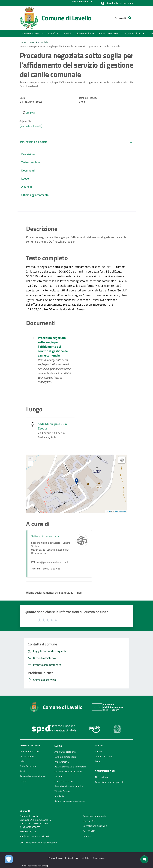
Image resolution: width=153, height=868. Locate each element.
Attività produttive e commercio (70, 767)
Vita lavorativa (62, 762)
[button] (117, 3)
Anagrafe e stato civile (66, 752)
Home (23, 42)
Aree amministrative (30, 751)
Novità (33, 42)
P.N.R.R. (87, 836)
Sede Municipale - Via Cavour (52, 426)
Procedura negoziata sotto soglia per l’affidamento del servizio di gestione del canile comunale (70, 46)
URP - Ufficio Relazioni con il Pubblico (38, 843)
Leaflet (108, 511)
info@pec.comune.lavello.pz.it (35, 836)
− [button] (30, 464)
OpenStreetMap (120, 511)
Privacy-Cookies (56, 858)
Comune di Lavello (67, 18)
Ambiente (59, 796)
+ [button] (30, 459)
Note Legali (73, 858)
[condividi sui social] (28, 113)
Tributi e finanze (62, 791)
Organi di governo (28, 756)
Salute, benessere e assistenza (70, 801)
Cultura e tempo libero (65, 757)
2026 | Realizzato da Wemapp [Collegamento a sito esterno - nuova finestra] (35, 866)
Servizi (58, 746)
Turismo (58, 777)
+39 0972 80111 (28, 832)
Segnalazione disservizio (95, 826)
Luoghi (23, 781)
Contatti (25, 811)
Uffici (22, 761)
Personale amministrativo (33, 776)
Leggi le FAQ (89, 821)
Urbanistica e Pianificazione (68, 771)
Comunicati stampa (105, 756)
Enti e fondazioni (28, 766)
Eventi (98, 761)
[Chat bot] (144, 859)
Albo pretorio (101, 777)
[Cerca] (130, 18)
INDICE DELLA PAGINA (34, 142)
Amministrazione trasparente (110, 782)
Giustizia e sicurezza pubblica (69, 786)
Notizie (44, 42)
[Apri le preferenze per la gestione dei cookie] (9, 859)
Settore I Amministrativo (46, 536)
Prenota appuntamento (95, 816)
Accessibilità (89, 831)
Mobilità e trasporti (64, 781)
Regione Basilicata (82, 2)
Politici (23, 771)
